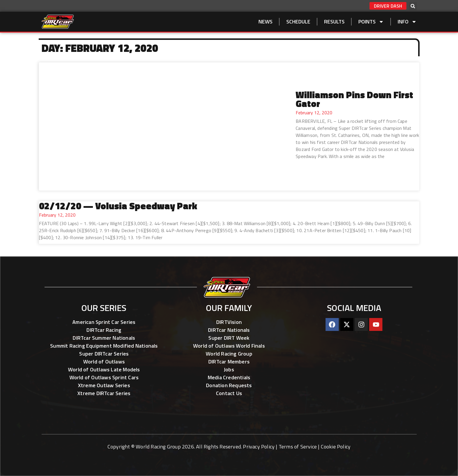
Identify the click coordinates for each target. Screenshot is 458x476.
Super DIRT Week (229, 338)
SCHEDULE (298, 22)
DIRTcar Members (229, 362)
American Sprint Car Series (104, 322)
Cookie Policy (336, 447)
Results (334, 22)
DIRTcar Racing (104, 330)
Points (371, 22)
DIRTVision (229, 322)
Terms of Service (298, 447)
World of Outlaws (104, 362)
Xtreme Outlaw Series (104, 385)
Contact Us (229, 393)
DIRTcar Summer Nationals (104, 338)
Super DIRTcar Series (104, 354)
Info (407, 22)
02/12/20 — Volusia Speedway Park (118, 206)
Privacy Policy (259, 447)
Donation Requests (229, 385)
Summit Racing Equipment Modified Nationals (104, 346)
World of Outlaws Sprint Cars (104, 377)
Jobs (229, 369)
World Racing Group (229, 354)
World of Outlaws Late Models (104, 369)
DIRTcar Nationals (229, 330)
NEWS (265, 22)
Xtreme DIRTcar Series (104, 393)
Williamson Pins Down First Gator (354, 99)
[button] (413, 6)
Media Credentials (229, 377)
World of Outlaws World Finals (229, 346)
